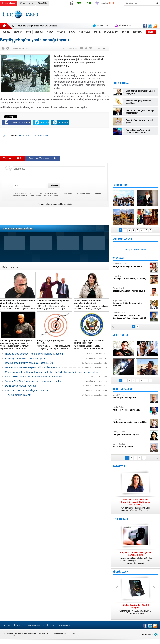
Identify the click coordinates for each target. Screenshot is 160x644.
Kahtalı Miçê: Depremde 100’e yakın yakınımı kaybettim (33, 377)
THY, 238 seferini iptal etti (18, 395)
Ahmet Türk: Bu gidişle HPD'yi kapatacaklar (140, 112)
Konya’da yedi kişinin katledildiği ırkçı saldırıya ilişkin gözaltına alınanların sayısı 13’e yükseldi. (136, 558)
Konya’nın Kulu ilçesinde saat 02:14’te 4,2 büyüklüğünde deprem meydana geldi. (55, 344)
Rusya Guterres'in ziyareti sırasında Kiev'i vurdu (138, 131)
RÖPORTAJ (119, 466)
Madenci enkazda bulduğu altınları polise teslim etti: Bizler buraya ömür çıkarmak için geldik (51, 372)
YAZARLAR (119, 258)
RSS (52, 625)
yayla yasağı (43, 135)
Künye (22, 3)
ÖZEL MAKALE (120, 519)
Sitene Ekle (42, 3)
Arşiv (31, 3)
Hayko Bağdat (131, 409)
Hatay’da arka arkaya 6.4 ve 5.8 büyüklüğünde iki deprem (34, 354)
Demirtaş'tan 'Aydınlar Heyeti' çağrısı (139, 122)
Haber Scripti (148, 635)
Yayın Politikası (64, 625)
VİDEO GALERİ (120, 335)
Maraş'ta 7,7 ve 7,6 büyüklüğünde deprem (26, 390)
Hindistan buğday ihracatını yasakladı (139, 102)
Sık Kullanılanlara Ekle (36, 625)
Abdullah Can (131, 315)
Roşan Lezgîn (131, 290)
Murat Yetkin (131, 396)
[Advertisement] (55, 149)
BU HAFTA (135, 250)
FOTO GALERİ (120, 185)
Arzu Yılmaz (131, 421)
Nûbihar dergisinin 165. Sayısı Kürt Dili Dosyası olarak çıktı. (136, 609)
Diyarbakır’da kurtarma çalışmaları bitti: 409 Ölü (29, 363)
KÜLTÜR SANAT (121, 572)
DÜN (127, 250)
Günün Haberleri (9, 3)
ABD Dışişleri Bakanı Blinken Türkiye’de (25, 358)
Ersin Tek (131, 277)
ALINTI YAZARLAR (123, 389)
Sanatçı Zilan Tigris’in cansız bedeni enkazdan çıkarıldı (33, 381)
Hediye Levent (131, 433)
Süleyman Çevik (131, 265)
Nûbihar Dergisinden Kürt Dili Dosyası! (38, 26)
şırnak (21, 135)
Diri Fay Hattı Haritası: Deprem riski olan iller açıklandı (32, 367)
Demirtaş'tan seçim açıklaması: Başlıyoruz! (140, 92)
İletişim (20, 625)
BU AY (144, 250)
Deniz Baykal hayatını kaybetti (20, 386)
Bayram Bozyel (131, 303)
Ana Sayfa (8, 625)
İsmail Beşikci (131, 445)
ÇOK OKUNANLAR (122, 239)
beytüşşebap (31, 135)
